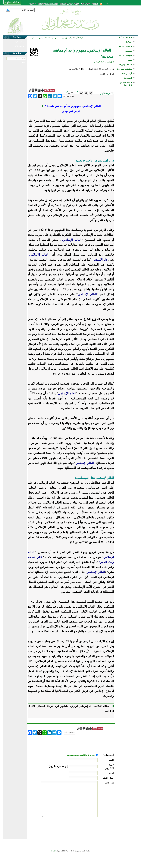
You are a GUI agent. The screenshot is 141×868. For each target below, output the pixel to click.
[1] (43, 106)
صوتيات (128, 51)
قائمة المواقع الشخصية (126, 84)
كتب (130, 60)
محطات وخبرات (125, 64)
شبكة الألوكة (79, 38)
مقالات (129, 42)
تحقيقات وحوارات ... (124, 70)
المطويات (128, 78)
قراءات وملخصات (125, 46)
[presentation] (93, 827)
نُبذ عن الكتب (126, 74)
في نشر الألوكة (19, 46)
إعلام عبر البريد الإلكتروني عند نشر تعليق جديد (81, 755)
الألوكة (53, 851)
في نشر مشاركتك (19, 42)
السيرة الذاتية (125, 37)
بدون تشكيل (72, 93)
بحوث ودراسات (125, 55)
